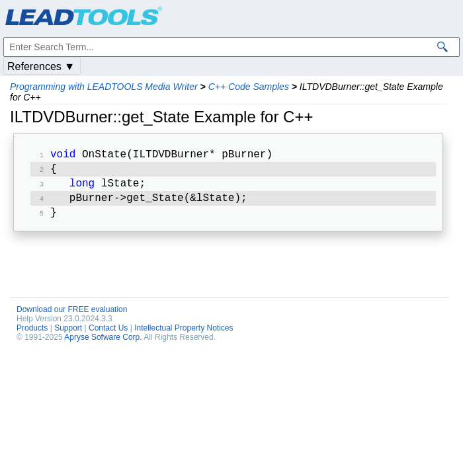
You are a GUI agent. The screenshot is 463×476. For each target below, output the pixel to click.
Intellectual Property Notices (184, 335)
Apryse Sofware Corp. (103, 344)
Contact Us (108, 335)
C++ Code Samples (249, 87)
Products (32, 335)
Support (68, 335)
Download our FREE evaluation (72, 316)
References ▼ (41, 66)
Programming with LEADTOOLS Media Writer (104, 87)
